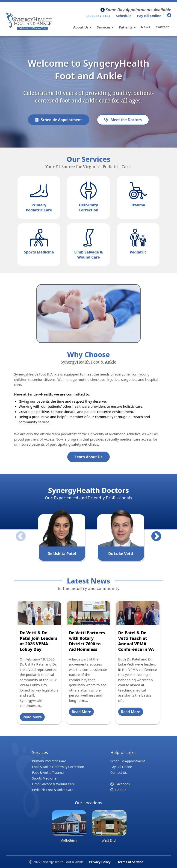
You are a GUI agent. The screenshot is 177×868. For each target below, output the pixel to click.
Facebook (120, 784)
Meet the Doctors (123, 120)
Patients (127, 27)
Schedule (124, 16)
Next (153, 533)
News (145, 27)
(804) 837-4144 (98, 16)
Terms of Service (130, 862)
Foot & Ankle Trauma (48, 773)
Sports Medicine (44, 778)
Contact (162, 27)
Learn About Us (88, 457)
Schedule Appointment (59, 120)
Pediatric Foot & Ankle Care (53, 790)
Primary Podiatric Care (49, 761)
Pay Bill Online (149, 16)
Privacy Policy (100, 862)
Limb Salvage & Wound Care (53, 784)
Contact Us (119, 773)
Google (118, 790)
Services (105, 27)
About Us (83, 27)
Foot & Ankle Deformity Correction (58, 767)
